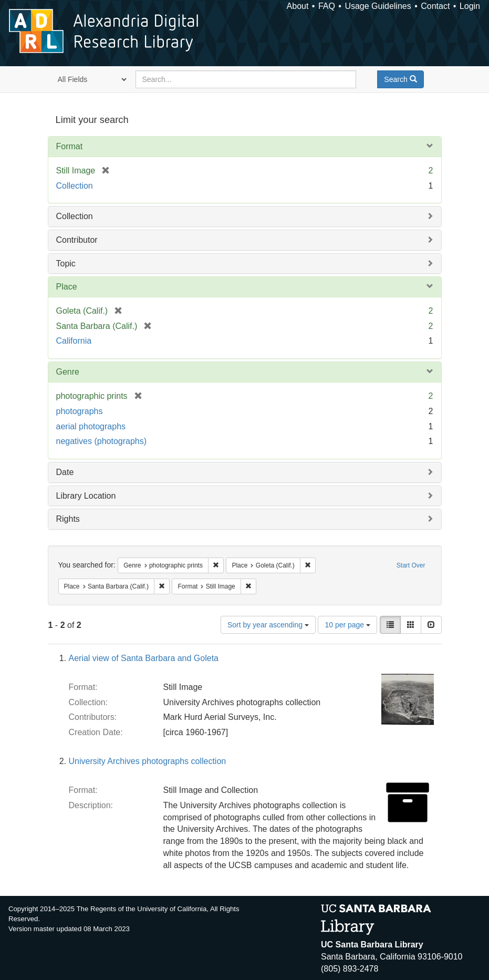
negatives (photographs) (102, 441)
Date (65, 472)
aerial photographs (91, 426)
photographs (80, 411)
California (74, 341)
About (298, 6)
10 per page (347, 625)
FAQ (327, 6)
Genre (68, 372)
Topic (66, 264)
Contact (435, 6)
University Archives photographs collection (148, 761)
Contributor (77, 240)
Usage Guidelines (378, 6)
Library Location (86, 496)
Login (470, 6)
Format (70, 146)
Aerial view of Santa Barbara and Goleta (144, 658)
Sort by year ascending (268, 625)
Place (67, 287)
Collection (75, 186)
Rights (68, 519)
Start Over (411, 565)
